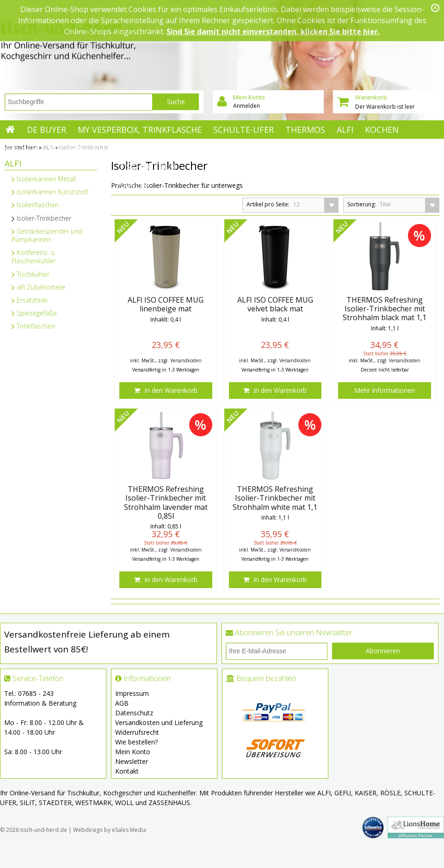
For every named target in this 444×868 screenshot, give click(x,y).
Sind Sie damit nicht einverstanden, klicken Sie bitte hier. (273, 31)
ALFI (345, 130)
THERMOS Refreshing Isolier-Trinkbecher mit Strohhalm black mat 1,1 (385, 309)
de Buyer (46, 130)
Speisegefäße (34, 313)
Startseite (10, 130)
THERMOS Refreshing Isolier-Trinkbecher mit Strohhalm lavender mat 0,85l (166, 503)
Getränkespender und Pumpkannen (47, 235)
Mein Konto (133, 752)
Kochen (382, 130)
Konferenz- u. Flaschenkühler (34, 257)
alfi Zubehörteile (38, 287)
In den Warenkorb (166, 390)
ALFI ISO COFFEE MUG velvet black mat (275, 304)
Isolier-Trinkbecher (41, 218)
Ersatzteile (30, 300)
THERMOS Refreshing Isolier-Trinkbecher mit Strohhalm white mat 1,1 (275, 498)
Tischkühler (31, 274)
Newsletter (132, 761)
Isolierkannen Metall (44, 179)
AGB (122, 703)
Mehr (136, 148)
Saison (133, 185)
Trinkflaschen (33, 326)
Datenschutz (134, 713)
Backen (22, 148)
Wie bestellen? (136, 742)
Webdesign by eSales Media (110, 830)
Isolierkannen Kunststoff (50, 192)
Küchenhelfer (81, 148)
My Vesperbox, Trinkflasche (140, 130)
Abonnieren (383, 651)
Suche (176, 102)
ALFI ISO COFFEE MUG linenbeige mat (166, 304)
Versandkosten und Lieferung (159, 722)
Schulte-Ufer (244, 130)
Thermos (305, 130)
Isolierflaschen (35, 205)
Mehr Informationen (385, 390)
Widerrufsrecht (137, 732)
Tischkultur (147, 167)
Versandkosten (186, 360)
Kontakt (127, 771)
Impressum (132, 693)
